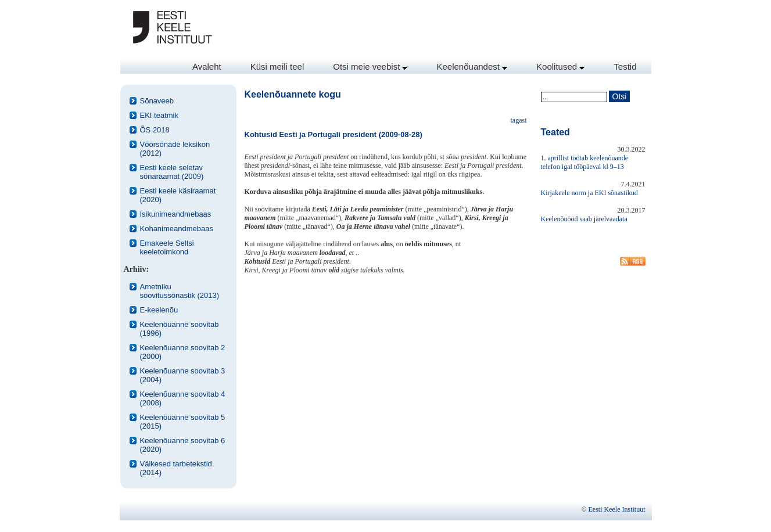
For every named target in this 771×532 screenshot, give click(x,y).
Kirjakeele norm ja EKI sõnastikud (589, 193)
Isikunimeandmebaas (176, 214)
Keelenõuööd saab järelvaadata (584, 219)
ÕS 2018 (155, 130)
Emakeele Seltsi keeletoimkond (167, 247)
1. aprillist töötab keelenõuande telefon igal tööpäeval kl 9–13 (585, 162)
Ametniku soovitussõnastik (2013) (180, 291)
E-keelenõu (159, 310)
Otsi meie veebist (370, 66)
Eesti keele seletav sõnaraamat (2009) (172, 172)
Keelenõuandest (472, 66)
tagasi (519, 120)
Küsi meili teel (277, 66)
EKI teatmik (159, 115)
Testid (625, 66)
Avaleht (207, 66)
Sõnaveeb (157, 101)
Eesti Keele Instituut (617, 509)
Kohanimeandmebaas (177, 229)
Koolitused (560, 66)
